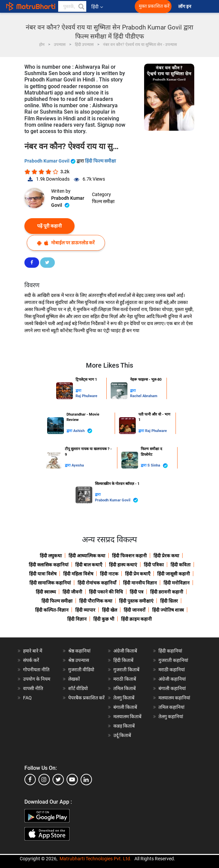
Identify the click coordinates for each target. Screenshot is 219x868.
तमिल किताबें (125, 688)
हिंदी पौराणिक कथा (96, 601)
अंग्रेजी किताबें (125, 651)
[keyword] (72, 6)
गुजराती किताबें (126, 670)
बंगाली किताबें (125, 707)
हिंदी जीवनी (72, 592)
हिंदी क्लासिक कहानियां (49, 565)
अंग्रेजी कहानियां (172, 679)
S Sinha (158, 466)
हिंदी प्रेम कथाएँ (138, 574)
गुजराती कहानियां (173, 660)
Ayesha (78, 465)
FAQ (27, 698)
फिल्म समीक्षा (103, 201)
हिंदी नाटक (109, 574)
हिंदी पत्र (137, 592)
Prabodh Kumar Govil (50, 161)
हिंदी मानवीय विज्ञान (140, 583)
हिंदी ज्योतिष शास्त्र (168, 610)
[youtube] (72, 780)
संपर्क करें (31, 660)
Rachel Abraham (144, 396)
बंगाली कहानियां (172, 688)
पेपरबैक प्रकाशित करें (86, 698)
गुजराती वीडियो (81, 670)
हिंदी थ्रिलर (169, 601)
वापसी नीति (33, 688)
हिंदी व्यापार (85, 610)
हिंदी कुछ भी (104, 619)
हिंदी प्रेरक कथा (166, 556)
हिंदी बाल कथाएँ (89, 565)
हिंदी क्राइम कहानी (136, 619)
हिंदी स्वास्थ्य (46, 592)
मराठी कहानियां (172, 670)
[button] (81, 6)
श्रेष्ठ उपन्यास (79, 660)
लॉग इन (185, 7)
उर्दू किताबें (122, 735)
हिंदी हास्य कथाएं (123, 565)
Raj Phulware (86, 396)
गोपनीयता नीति (36, 670)
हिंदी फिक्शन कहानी (129, 556)
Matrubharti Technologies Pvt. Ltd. (95, 859)
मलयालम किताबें (127, 717)
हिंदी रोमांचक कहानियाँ (97, 583)
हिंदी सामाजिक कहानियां (50, 583)
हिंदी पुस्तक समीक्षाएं (136, 601)
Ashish (83, 431)
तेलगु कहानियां (171, 717)
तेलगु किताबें (124, 698)
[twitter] (58, 780)
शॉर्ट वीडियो (78, 688)
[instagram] (44, 780)
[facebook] (30, 780)
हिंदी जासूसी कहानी (174, 574)
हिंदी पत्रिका (154, 565)
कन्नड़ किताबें (124, 726)
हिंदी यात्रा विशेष (43, 574)
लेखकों (74, 679)
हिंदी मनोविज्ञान (177, 583)
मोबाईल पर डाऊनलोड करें (66, 243)
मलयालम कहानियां (174, 698)
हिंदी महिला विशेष (78, 574)
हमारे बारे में (33, 651)
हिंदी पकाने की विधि (106, 592)
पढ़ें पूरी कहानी (49, 226)
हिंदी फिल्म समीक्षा (100, 161)
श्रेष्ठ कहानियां (79, 651)
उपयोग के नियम (37, 679)
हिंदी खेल (109, 610)
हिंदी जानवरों (135, 610)
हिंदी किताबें (123, 660)
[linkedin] (86, 780)
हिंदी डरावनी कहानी (167, 592)
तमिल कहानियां (172, 707)
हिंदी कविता (181, 565)
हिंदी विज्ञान (77, 619)
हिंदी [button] (97, 7)
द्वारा (78, 391)
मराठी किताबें (125, 679)
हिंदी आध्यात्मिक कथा (87, 556)
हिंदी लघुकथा (51, 556)
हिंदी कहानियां (170, 651)
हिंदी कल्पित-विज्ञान (52, 610)
